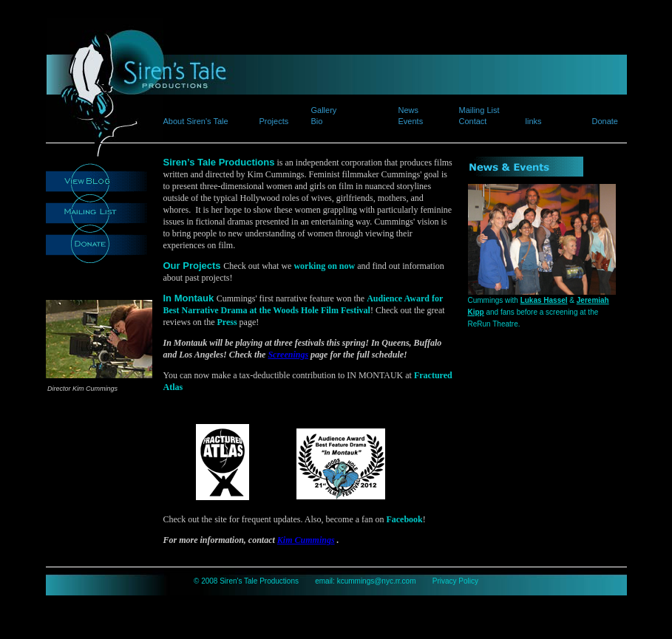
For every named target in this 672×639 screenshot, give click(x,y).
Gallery (324, 110)
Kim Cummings (306, 540)
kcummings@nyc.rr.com (377, 581)
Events (411, 121)
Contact (473, 121)
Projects (274, 121)
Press (227, 322)
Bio (317, 121)
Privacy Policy (455, 581)
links (534, 121)
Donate (605, 121)
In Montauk (190, 298)
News (409, 110)
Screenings (288, 355)
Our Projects (194, 266)
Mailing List (479, 110)
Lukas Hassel (544, 300)
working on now (324, 266)
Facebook (404, 519)
